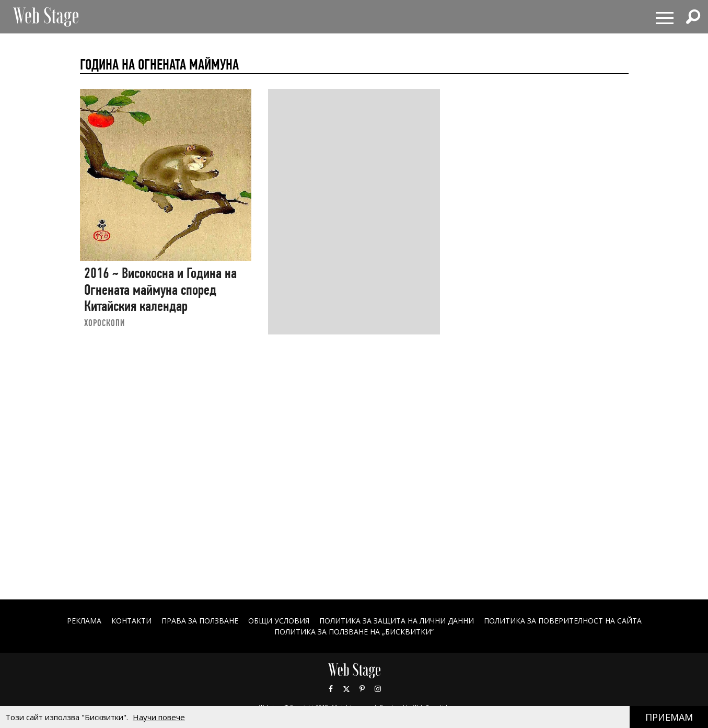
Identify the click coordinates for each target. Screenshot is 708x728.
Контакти (131, 621)
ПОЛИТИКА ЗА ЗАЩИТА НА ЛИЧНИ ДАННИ (397, 621)
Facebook (331, 689)
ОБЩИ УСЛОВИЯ (279, 621)
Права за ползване (200, 621)
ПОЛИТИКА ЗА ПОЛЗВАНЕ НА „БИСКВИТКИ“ (354, 632)
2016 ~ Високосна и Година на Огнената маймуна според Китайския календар (160, 290)
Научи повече (159, 717)
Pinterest (362, 689)
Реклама (84, 621)
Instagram (378, 689)
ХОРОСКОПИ (105, 323)
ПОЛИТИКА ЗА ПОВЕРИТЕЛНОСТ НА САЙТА (563, 621)
